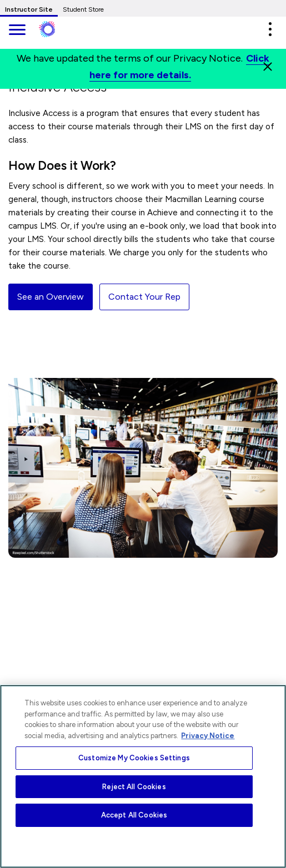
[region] (143, 776)
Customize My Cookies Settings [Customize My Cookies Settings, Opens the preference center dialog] (134, 758)
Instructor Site (29, 9)
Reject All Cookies (134, 787)
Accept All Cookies (134, 815)
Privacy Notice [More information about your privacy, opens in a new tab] (208, 736)
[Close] (268, 67)
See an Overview (51, 297)
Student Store (83, 9)
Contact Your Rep (144, 297)
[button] (270, 29)
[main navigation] (17, 31)
